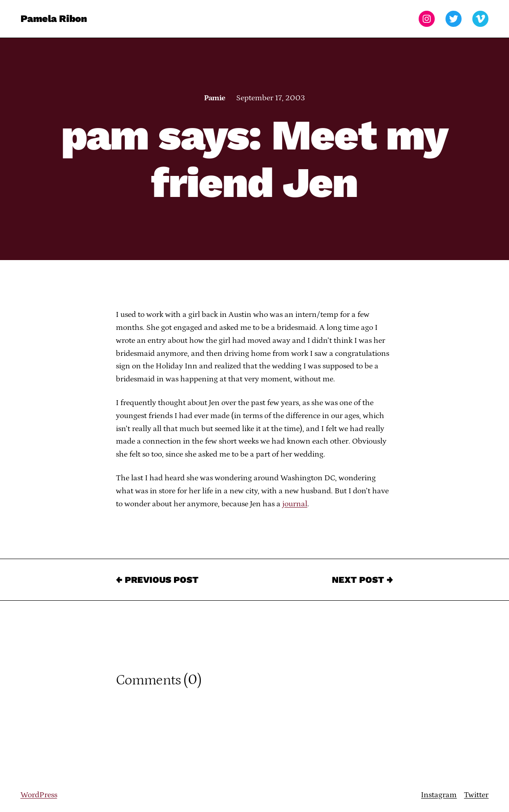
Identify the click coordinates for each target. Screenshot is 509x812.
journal (295, 504)
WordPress (39, 795)
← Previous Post (157, 580)
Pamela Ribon (54, 19)
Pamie (214, 98)
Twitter (476, 795)
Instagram (439, 795)
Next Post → (363, 580)
